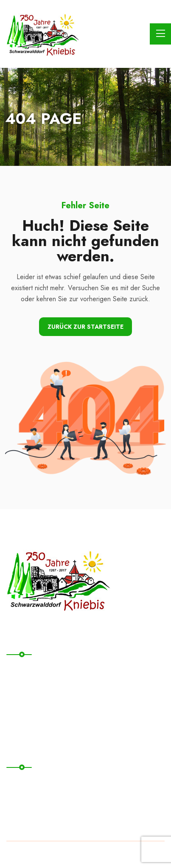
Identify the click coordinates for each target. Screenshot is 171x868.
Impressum (26, 801)
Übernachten (29, 706)
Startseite (24, 671)
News (19, 723)
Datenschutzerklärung (44, 784)
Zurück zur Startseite (85, 327)
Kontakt (21, 688)
